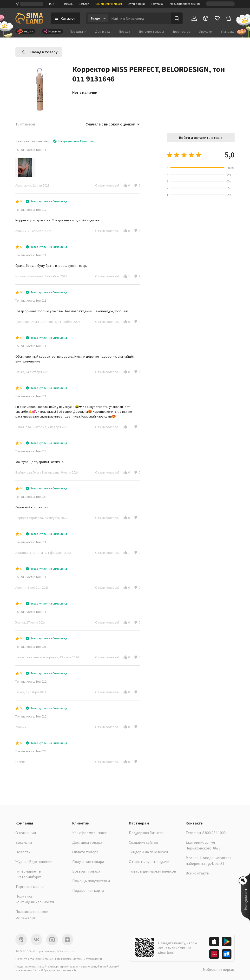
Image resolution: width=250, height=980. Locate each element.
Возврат (84, 4)
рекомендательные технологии (82, 959)
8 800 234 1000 (214, 833)
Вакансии (24, 842)
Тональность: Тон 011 (31, 150)
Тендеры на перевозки (148, 852)
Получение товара (88, 861)
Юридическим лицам (108, 4)
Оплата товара (85, 852)
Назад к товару (40, 52)
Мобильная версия (219, 969)
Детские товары (151, 31)
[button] (125, 185)
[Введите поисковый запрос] (140, 18)
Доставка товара (87, 842)
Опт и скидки (136, 4)
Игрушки (206, 31)
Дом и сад (103, 31)
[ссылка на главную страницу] (29, 18)
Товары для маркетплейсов (152, 871)
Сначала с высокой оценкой (113, 124)
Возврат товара (86, 871)
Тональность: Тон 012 (31, 210)
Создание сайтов (144, 842)
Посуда (125, 31)
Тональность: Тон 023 (31, 497)
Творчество (181, 31)
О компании (26, 833)
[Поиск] (177, 18)
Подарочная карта (88, 890)
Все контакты (198, 873)
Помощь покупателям (91, 881)
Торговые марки (30, 886)
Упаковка (228, 31)
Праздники (78, 31)
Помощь (68, 4)
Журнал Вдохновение (34, 861)
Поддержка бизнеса (146, 833)
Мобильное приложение (185, 4)
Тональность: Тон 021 (31, 647)
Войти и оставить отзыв (201, 137)
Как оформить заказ (90, 833)
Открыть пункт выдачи (149, 861)
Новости (23, 852)
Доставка (157, 4)
